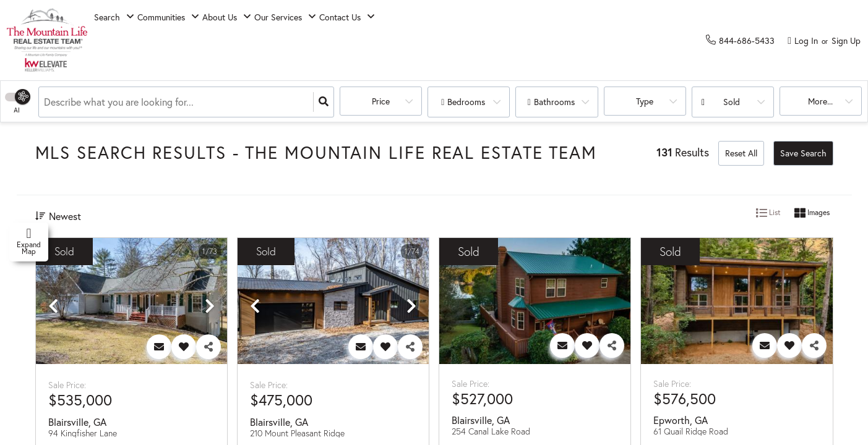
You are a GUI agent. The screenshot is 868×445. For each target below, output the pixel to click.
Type (639, 102)
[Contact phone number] (747, 40)
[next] (210, 307)
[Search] (324, 102)
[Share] (208, 347)
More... (815, 102)
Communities (188, 40)
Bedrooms (466, 102)
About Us (265, 40)
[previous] (53, 307)
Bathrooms (554, 102)
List (768, 213)
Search (116, 40)
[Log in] (803, 40)
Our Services (341, 40)
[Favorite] (184, 347)
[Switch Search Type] (17, 102)
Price (375, 102)
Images (812, 213)
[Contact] (159, 347)
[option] (131, 302)
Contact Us (421, 40)
